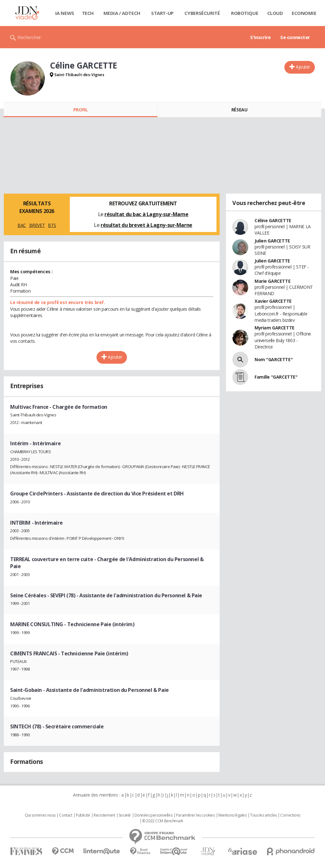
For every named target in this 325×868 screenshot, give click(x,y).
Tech (88, 13)
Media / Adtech (122, 13)
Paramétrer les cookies (196, 815)
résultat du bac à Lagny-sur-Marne (146, 214)
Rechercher (29, 37)
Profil (80, 110)
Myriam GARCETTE (275, 328)
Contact (66, 815)
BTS (52, 225)
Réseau (239, 110)
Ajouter (303, 67)
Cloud (275, 13)
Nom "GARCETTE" (274, 359)
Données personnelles (154, 815)
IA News (65, 13)
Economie (304, 13)
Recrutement (104, 815)
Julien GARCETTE (272, 241)
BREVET (37, 225)
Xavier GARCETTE (273, 301)
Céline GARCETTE (273, 220)
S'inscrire (260, 37)
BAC (22, 225)
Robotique (245, 13)
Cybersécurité (202, 13)
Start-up (162, 13)
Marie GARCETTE (272, 281)
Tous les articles (263, 815)
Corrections (290, 815)
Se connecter (295, 37)
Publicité (83, 815)
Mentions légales (232, 815)
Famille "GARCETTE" (276, 377)
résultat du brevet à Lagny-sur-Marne (146, 225)
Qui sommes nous (40, 815)
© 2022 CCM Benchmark (163, 821)
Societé (125, 815)
